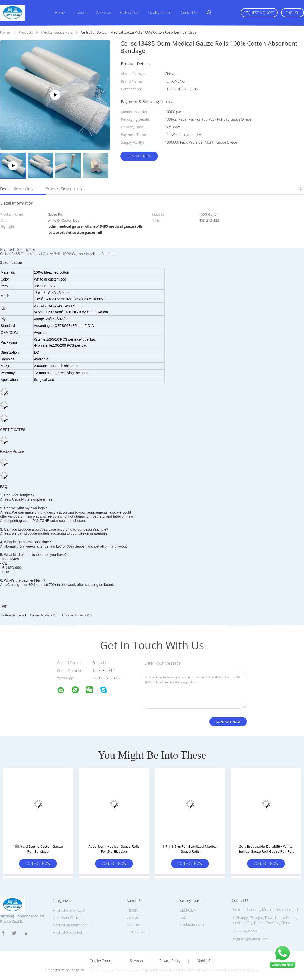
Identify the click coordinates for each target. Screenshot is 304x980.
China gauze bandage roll (65, 970)
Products (81, 13)
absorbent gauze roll (77, 615)
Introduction (137, 931)
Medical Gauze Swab (69, 910)
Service (132, 917)
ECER (255, 970)
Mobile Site (206, 961)
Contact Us (190, 13)
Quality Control (160, 13)
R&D (183, 917)
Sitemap (136, 961)
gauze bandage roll (44, 615)
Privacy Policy (170, 961)
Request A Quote (259, 13)
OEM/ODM (188, 910)
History (132, 910)
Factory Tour (130, 13)
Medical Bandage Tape (71, 925)
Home (60, 13)
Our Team (135, 924)
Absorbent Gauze (66, 918)
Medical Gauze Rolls (69, 932)
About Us (104, 13)
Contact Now (139, 156)
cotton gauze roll (14, 615)
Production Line (192, 924)
